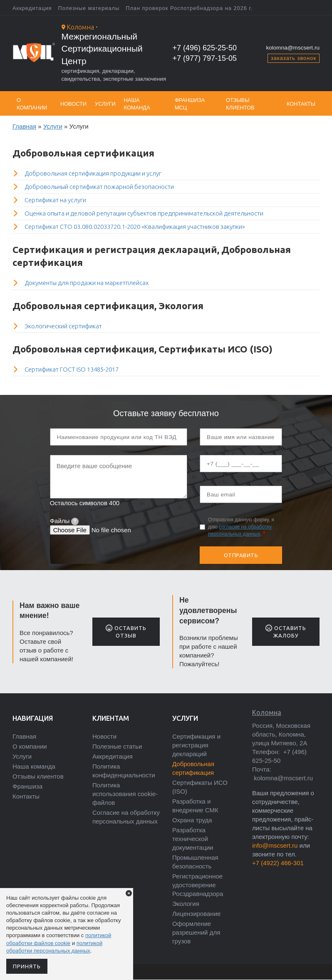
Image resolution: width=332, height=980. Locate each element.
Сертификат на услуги (55, 200)
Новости (73, 104)
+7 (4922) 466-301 (278, 863)
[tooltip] (75, 521)
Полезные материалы (89, 8)
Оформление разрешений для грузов (196, 932)
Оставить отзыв (126, 631)
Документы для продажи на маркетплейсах (87, 283)
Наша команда (137, 104)
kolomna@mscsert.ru (293, 48)
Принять (27, 966)
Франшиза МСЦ (190, 104)
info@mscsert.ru (275, 845)
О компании (32, 104)
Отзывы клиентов (240, 104)
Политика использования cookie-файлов (125, 794)
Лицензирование (196, 914)
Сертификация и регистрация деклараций (196, 745)
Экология (186, 904)
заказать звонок (294, 58)
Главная (24, 126)
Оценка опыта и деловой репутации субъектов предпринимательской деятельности (144, 213)
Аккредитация (32, 8)
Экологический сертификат (63, 326)
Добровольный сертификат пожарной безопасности (99, 187)
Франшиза (27, 786)
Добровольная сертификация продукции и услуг (93, 173)
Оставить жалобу (286, 631)
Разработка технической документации (193, 839)
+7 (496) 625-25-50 (205, 48)
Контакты (301, 104)
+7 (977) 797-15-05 (205, 58)
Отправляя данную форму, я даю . (241, 527)
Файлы (64, 521)
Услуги (105, 104)
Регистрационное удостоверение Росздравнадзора (198, 885)
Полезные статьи (117, 746)
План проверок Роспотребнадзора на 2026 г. (189, 8)
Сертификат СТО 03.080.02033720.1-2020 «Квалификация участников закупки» (135, 227)
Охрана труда (192, 820)
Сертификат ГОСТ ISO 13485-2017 (72, 369)
